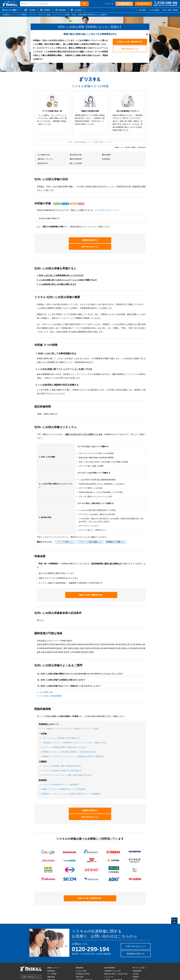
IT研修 (50, 966)
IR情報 (135, 963)
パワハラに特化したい (65, 531)
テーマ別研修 (47, 718)
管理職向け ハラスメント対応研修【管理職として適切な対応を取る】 (69, 741)
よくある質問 (154, 10)
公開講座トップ (81, 966)
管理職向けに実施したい (116, 531)
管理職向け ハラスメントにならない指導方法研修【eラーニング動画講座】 (71, 783)
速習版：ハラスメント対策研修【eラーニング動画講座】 (64, 778)
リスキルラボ (109, 960)
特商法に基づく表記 (36, 979)
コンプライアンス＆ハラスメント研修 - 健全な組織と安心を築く (67, 764)
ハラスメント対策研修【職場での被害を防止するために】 (64, 736)
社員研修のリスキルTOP (112, 954)
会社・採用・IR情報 (170, 10)
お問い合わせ (143, 4)
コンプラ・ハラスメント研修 (67, 718)
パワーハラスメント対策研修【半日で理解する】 (61, 727)
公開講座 (45, 10)
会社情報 (136, 957)
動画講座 (61, 10)
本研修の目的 (44, 155)
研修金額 (69, 159)
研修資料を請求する (72, 236)
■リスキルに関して (140, 951)
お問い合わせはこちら (130, 49)
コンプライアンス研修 (90, 718)
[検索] (84, 4)
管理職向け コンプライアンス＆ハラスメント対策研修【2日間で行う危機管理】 (73, 746)
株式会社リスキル (8, 979)
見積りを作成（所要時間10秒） (130, 42)
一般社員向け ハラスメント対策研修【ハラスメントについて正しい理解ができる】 (74, 732)
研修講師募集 (137, 954)
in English (76, 10)
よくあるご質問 (81, 954)
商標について (49, 979)
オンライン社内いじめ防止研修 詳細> (49, 685)
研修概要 (97, 155)
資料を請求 (124, 4)
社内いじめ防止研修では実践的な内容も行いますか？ (63, 669)
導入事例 (142, 10)
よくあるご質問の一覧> (45, 681)
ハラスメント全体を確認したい (90, 531)
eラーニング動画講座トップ (85, 969)
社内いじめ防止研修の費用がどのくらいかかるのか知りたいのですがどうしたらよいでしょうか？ (82, 663)
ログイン (109, 4)
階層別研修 (51, 954)
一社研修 (30, 10)
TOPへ (174, 904)
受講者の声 (97, 159)
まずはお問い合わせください (107, 205)
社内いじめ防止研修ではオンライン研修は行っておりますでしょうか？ (71, 675)
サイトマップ (137, 966)
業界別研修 (51, 963)
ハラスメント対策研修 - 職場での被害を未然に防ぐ (62, 755)
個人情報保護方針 (22, 979)
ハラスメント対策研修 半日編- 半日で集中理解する (62, 760)
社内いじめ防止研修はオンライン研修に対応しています (90, 142)
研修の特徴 (79, 960)
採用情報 (136, 960)
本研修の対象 (71, 155)
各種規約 (58, 979)
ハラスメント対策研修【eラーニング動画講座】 (61, 774)
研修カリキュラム (127, 155)
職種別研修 (51, 960)
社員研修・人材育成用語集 (113, 963)
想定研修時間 (44, 159)
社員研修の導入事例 (82, 957)
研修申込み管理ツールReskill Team (116, 957)
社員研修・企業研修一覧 (84, 963)
